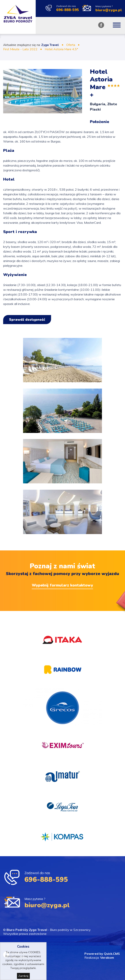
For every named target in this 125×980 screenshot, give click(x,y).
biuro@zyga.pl (109, 10)
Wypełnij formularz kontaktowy (62, 585)
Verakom (107, 958)
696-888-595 (68, 10)
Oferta (71, 45)
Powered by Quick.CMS (102, 954)
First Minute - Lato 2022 (20, 49)
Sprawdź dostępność (27, 320)
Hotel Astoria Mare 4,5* (61, 49)
